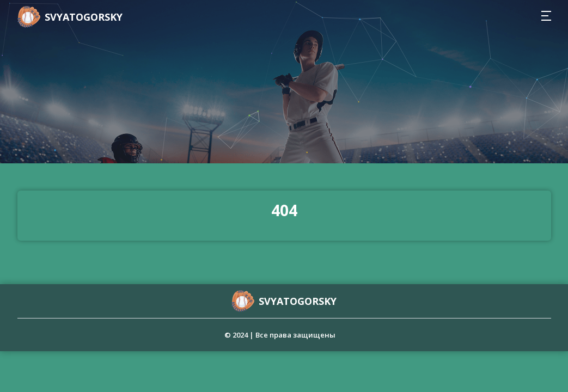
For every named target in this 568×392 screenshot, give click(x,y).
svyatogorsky (84, 17)
